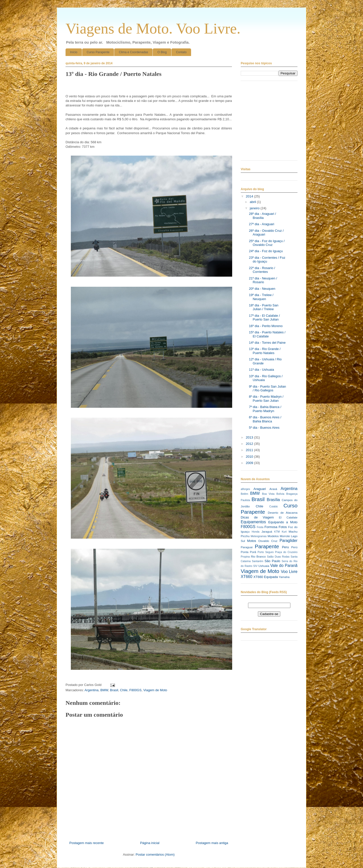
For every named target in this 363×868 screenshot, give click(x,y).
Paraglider (289, 541)
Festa (260, 527)
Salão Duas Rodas (278, 557)
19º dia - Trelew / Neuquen (261, 297)
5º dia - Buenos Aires (264, 428)
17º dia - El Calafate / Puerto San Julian (264, 318)
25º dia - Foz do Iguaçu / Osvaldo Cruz (267, 243)
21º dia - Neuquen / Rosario (263, 280)
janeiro (255, 208)
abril (253, 202)
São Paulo (272, 561)
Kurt (284, 532)
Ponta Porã (248, 552)
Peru (285, 547)
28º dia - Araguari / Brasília (262, 216)
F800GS (135, 690)
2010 (250, 457)
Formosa (271, 527)
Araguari (260, 489)
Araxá (273, 489)
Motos (251, 541)
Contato (181, 52)
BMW (104, 690)
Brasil (114, 690)
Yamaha (284, 577)
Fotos (283, 527)
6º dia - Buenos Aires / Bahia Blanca (265, 419)
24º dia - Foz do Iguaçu (266, 251)
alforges (245, 489)
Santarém (258, 561)
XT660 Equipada (266, 577)
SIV (255, 566)
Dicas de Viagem (257, 517)
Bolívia (280, 494)
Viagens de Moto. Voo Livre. (153, 28)
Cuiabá (273, 507)
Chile (124, 690)
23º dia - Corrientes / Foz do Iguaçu (267, 260)
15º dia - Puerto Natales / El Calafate (267, 334)
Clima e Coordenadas (133, 52)
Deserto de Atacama (283, 513)
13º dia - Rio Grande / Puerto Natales (265, 351)
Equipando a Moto (283, 522)
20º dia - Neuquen (262, 289)
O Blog (162, 52)
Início (74, 52)
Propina (245, 557)
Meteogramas (259, 536)
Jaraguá (267, 531)
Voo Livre (289, 572)
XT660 (247, 577)
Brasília (273, 500)
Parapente (267, 546)
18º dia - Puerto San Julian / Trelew (264, 307)
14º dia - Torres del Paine (267, 343)
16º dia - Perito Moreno (266, 326)
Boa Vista (268, 494)
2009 (250, 463)
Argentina (92, 690)
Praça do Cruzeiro (286, 552)
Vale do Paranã (284, 566)
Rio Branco (258, 556)
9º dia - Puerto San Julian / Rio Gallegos (267, 388)
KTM (277, 532)
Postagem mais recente (87, 843)
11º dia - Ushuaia (261, 370)
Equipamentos (253, 522)
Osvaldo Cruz (268, 541)
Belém (244, 494)
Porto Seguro (266, 552)
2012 (250, 444)
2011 (250, 450)
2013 (250, 437)
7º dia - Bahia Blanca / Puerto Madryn (265, 409)
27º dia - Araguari (261, 224)
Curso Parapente (98, 52)
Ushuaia (264, 566)
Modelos (273, 536)
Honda (256, 532)
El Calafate (288, 517)
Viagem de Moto (155, 690)
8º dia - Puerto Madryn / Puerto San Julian (266, 399)
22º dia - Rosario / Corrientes (262, 270)
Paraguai (247, 547)
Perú (294, 547)
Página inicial (150, 843)
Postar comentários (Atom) (155, 855)
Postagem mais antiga (212, 843)
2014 (250, 196)
